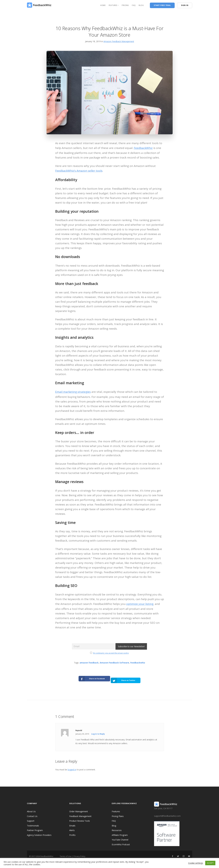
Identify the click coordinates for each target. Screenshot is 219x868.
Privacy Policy (79, 854)
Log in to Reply (98, 731)
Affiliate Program (120, 832)
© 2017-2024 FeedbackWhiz (41, 854)
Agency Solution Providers (39, 832)
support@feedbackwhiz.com (167, 813)
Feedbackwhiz (138, 663)
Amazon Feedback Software (114, 663)
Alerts (72, 828)
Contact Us (32, 813)
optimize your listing (140, 604)
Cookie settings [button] (196, 863)
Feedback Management (80, 813)
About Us (31, 809)
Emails (72, 823)
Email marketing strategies (73, 392)
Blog (141, 5)
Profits (72, 832)
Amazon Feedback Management (119, 41)
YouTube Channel (120, 837)
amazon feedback (89, 663)
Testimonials (33, 823)
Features (116, 809)
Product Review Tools (80, 818)
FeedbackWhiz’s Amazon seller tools (79, 171)
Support (31, 818)
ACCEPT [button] (210, 863)
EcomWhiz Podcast (121, 842)
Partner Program (35, 828)
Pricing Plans (118, 813)
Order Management (79, 809)
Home (103, 5)
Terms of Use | (66, 854)
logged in (72, 767)
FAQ (134, 5)
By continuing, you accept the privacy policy (111, 653)
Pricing (125, 5)
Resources (117, 828)
